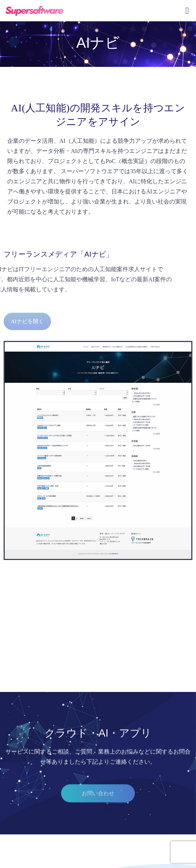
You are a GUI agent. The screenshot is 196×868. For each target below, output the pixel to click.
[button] (98, 805)
